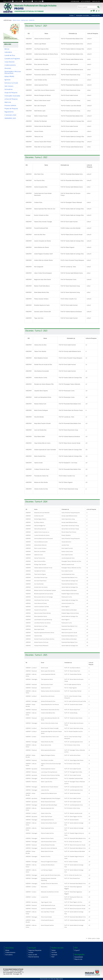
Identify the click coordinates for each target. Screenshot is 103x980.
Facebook (96, 11)
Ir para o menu (19, 1)
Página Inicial (16, 20)
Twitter (91, 11)
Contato (71, 15)
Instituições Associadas (83, 15)
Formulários (9, 955)
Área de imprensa (34, 957)
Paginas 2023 (25, 20)
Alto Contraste (86, 1)
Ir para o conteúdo (8, 1)
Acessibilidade (75, 1)
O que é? (77, 950)
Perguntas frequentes (35, 950)
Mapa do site (96, 1)
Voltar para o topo (94, 938)
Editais (7, 950)
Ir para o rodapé (39, 1)
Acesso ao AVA (96, 15)
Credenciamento (10, 952)
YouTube (94, 11)
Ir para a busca (29, 1)
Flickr (99, 11)
